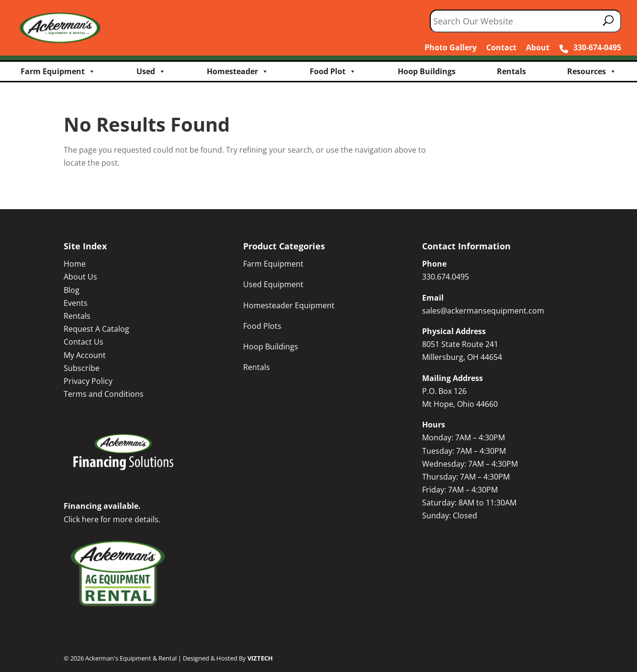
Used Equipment (273, 284)
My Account (85, 355)
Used (151, 71)
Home (75, 264)
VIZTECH (260, 658)
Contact (501, 47)
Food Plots (262, 326)
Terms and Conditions (104, 394)
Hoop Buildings (427, 71)
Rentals (511, 71)
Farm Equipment (58, 71)
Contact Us (84, 342)
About (538, 47)
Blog (72, 290)
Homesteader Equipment (289, 305)
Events (76, 303)
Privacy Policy (88, 381)
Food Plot (333, 71)
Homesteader (238, 71)
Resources (592, 71)
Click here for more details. (112, 519)
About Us (80, 277)
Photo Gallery (451, 47)
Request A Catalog (96, 329)
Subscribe (82, 368)
